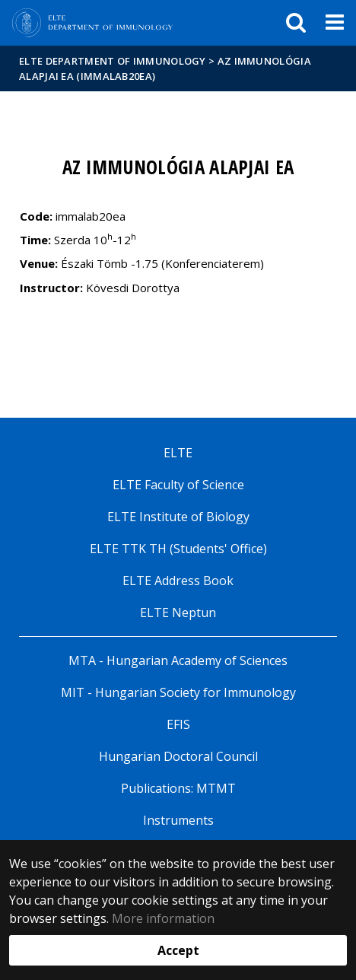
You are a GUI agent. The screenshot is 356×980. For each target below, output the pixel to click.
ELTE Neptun (178, 612)
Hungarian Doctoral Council (178, 756)
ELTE (178, 453)
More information (163, 918)
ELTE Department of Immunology (113, 61)
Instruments (178, 820)
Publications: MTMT (178, 788)
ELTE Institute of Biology (178, 517)
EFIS (178, 724)
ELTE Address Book (178, 581)
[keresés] (296, 23)
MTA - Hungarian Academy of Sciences (178, 660)
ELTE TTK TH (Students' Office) (178, 549)
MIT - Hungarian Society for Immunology (178, 692)
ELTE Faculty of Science (178, 485)
